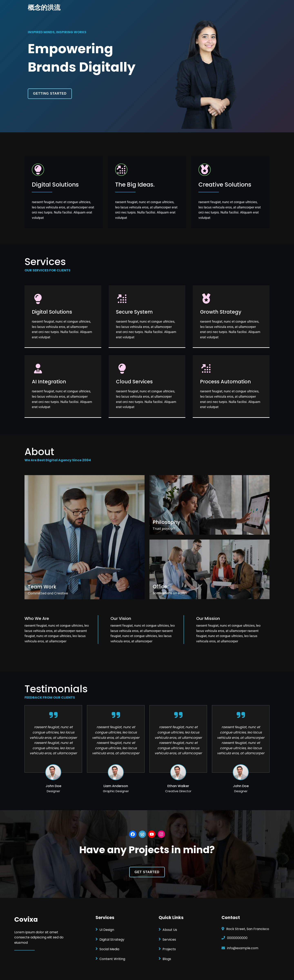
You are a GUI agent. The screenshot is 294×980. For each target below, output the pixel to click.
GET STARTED (147, 872)
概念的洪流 (44, 7)
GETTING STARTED (50, 93)
